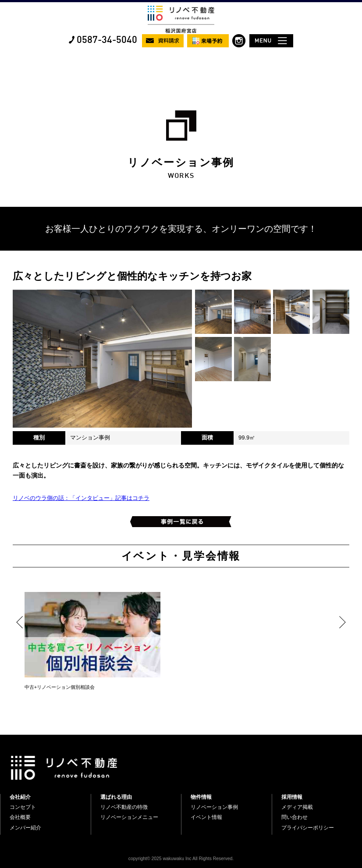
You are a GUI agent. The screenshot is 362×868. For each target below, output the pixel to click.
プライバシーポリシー (308, 828)
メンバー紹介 (25, 828)
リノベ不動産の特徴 (124, 807)
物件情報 (201, 797)
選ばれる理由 (116, 797)
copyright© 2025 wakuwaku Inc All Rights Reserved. (181, 859)
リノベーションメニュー (129, 817)
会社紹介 (20, 797)
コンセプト (23, 807)
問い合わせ (295, 817)
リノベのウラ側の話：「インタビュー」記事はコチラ (81, 498)
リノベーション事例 (214, 807)
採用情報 (292, 797)
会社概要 (20, 817)
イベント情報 (206, 817)
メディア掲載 (297, 807)
